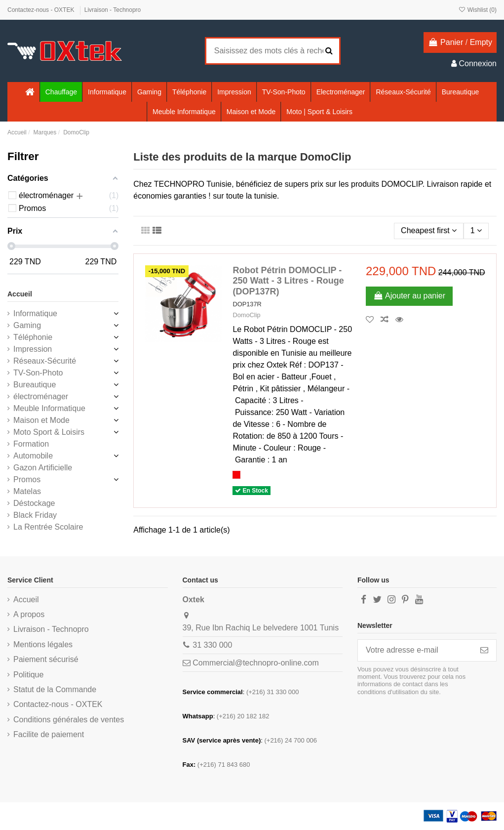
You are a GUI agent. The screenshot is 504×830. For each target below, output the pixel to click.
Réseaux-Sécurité (45, 361)
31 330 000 (212, 645)
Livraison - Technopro (113, 10)
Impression (33, 349)
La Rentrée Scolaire (48, 527)
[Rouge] (236, 475)
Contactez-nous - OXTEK (42, 10)
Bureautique (35, 385)
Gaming (27, 325)
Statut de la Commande (55, 689)
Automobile (33, 456)
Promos (27, 479)
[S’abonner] (484, 650)
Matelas (27, 491)
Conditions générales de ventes (69, 720)
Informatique (35, 313)
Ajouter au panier (409, 296)
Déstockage (34, 503)
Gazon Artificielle (43, 468)
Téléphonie (33, 337)
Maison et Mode (41, 420)
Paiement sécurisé (46, 659)
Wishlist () (477, 10)
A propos (29, 614)
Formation (31, 444)
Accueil (20, 294)
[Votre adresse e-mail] (415, 650)
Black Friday (35, 515)
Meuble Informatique (49, 408)
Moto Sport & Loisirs (49, 432)
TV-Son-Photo (38, 373)
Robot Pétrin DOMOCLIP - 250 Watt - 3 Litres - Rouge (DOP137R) (288, 281)
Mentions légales (43, 644)
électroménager (41, 396)
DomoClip (246, 315)
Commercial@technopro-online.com (255, 663)
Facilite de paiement (49, 734)
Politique (28, 675)
